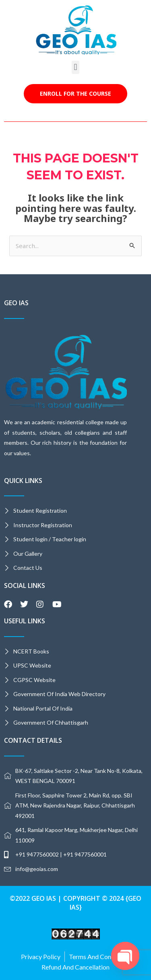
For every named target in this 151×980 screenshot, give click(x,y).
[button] (75, 67)
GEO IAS (16, 303)
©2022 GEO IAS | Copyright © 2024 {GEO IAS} (75, 903)
